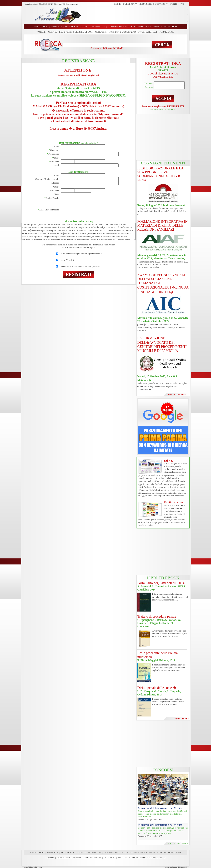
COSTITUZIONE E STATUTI (141, 852)
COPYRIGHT (161, 4)
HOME (117, 4)
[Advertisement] (136, 15)
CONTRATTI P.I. (165, 852)
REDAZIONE (146, 4)
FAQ (182, 4)
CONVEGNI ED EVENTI (60, 32)
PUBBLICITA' (130, 4)
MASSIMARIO (37, 852)
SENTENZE (52, 852)
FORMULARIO (167, 32)
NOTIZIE (41, 32)
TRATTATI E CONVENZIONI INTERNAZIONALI (133, 32)
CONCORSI (101, 32)
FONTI (174, 4)
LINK (179, 852)
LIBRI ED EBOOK (84, 32)
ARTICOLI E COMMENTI (73, 852)
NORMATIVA (95, 852)
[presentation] (87, 210)
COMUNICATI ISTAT (114, 852)
